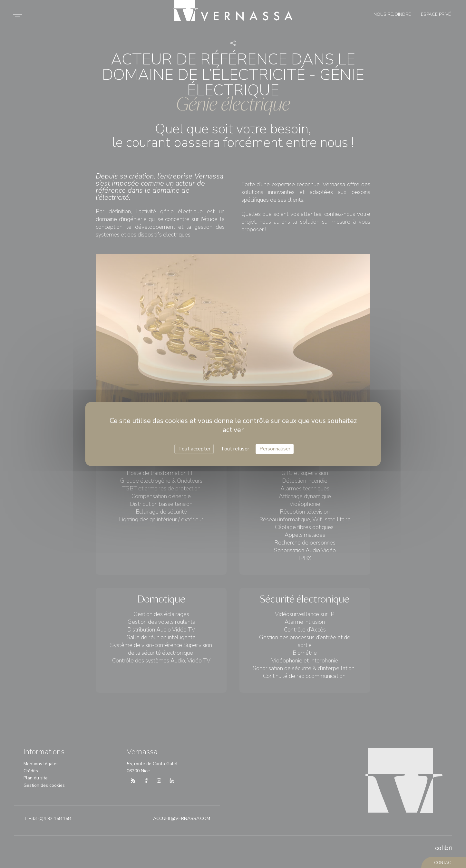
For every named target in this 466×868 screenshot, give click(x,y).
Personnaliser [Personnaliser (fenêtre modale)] (275, 449)
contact (444, 863)
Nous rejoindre (392, 14)
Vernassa (233, 10)
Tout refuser (235, 449)
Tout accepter (194, 449)
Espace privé (436, 14)
